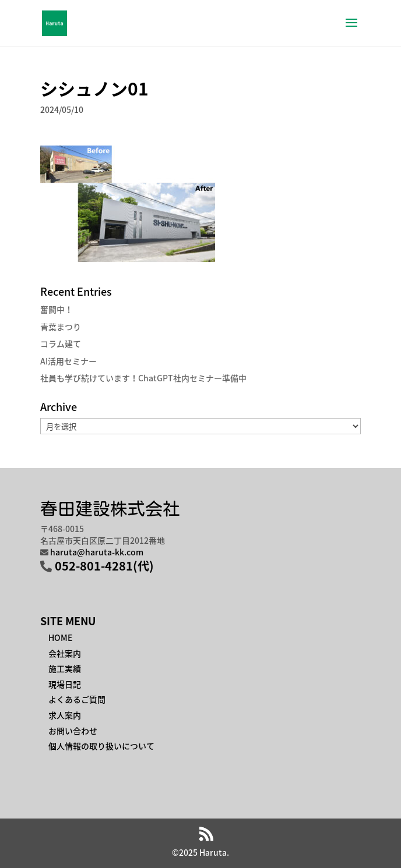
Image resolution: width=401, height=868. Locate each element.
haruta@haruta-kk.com (97, 552)
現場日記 (65, 684)
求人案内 (65, 715)
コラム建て (61, 343)
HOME (60, 637)
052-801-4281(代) (104, 566)
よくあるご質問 (77, 699)
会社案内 (65, 653)
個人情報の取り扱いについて (101, 746)
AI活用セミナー (68, 361)
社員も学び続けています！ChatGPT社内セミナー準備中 (143, 378)
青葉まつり (61, 327)
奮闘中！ (57, 309)
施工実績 (65, 668)
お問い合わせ (73, 731)
